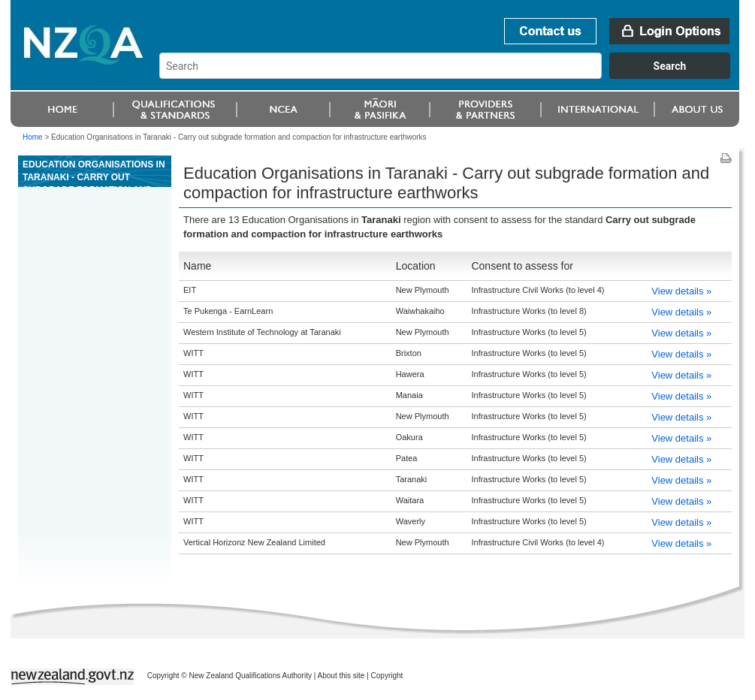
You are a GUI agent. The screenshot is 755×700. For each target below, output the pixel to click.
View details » (681, 291)
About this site (341, 676)
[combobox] (452, 75)
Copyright (387, 676)
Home (33, 137)
